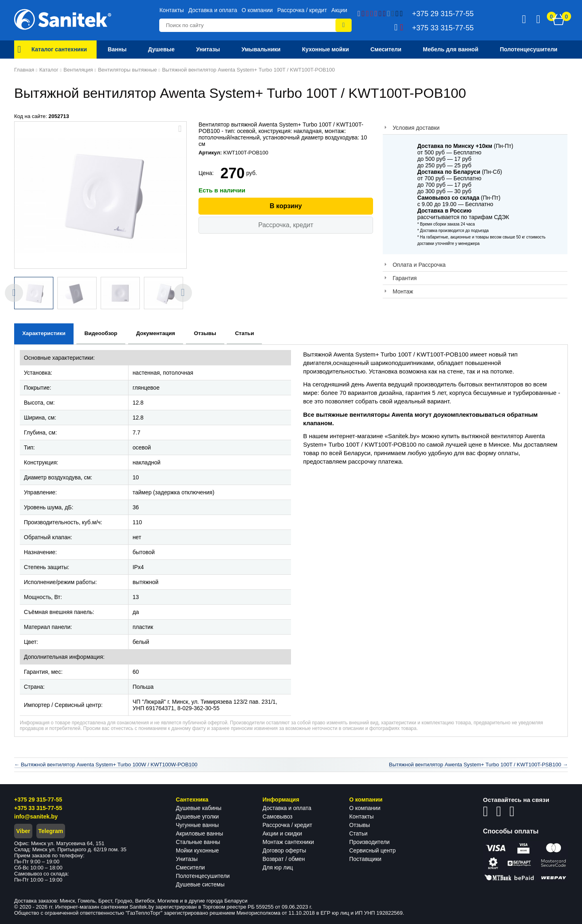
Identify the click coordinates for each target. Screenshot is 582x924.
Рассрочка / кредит (302, 10)
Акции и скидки (283, 833)
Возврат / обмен (284, 859)
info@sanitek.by (36, 816)
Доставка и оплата (213, 10)
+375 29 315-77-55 (38, 800)
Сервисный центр (372, 850)
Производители (369, 842)
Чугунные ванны (197, 825)
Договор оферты (285, 850)
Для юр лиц (278, 867)
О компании (257, 10)
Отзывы (360, 825)
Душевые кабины (199, 808)
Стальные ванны (198, 842)
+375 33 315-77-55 (38, 808)
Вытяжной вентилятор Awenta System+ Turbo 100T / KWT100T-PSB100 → (478, 765)
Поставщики (365, 859)
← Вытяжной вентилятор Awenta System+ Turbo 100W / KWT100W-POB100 (106, 765)
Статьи (358, 833)
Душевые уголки (197, 816)
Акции (339, 10)
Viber (23, 831)
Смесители (190, 867)
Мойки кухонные (197, 850)
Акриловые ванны (199, 833)
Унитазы (187, 859)
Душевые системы (200, 884)
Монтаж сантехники (288, 842)
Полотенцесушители (203, 876)
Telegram (51, 831)
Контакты (171, 10)
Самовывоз (278, 816)
